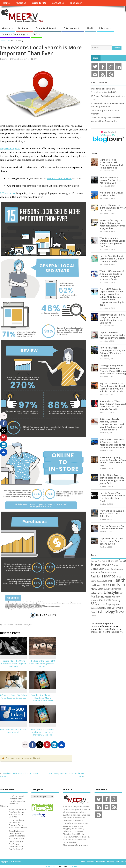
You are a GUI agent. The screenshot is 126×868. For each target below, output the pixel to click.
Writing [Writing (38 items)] (94, 615)
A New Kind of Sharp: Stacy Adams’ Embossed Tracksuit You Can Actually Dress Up (113, 405)
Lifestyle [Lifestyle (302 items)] (111, 592)
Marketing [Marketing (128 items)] (98, 596)
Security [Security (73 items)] (116, 600)
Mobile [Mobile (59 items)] (108, 597)
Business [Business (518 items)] (99, 564)
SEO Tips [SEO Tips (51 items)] (101, 604)
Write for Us (39, 3)
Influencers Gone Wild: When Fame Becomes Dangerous (13, 697)
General (6, 28)
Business (23, 28)
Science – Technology (14, 34)
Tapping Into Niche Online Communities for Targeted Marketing (14, 664)
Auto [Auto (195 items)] (122, 560)
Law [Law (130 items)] (93, 593)
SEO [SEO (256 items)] (94, 604)
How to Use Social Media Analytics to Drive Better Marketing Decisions (43, 732)
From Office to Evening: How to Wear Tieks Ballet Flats (112, 513)
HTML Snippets (51, 866)
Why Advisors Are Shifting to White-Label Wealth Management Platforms (112, 242)
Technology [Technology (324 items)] (105, 611)
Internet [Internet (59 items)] (117, 589)
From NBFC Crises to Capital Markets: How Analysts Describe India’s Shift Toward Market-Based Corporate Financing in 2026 (112, 297)
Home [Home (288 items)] (121, 584)
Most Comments (99, 82)
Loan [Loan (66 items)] (121, 593)
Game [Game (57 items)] (94, 581)
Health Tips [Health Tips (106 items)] (108, 585)
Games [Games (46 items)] (100, 581)
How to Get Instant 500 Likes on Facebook (13, 731)
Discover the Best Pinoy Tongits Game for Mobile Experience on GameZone (112, 319)
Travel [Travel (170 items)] (120, 611)
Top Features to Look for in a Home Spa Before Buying (111, 541)
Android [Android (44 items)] (94, 561)
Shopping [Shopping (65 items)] (110, 604)
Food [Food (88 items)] (119, 577)
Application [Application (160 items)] (110, 561)
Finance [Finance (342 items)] (109, 576)
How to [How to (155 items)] (96, 588)
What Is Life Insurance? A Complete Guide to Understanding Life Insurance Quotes (112, 275)
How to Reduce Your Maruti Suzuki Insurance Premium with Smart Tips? (112, 497)
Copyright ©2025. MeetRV (11, 862)
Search (26, 625)
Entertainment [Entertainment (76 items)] (109, 572)
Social (96, 58)
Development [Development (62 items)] (117, 569)
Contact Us (58, 3)
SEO (35, 34)
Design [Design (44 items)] (107, 569)
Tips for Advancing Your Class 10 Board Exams (112, 527)
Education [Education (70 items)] (96, 572)
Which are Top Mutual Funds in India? (111, 194)
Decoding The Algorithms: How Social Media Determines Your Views (43, 698)
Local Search (8, 625)
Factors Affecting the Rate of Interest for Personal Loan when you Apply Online (112, 224)
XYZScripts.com (75, 866)
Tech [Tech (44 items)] (93, 612)
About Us (21, 3)
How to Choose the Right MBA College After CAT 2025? (113, 208)
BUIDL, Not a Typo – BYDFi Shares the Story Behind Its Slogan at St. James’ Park (112, 479)
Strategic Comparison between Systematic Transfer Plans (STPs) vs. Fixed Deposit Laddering (113, 369)
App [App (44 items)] (100, 561)
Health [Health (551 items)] (119, 580)
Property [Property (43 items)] (94, 600)
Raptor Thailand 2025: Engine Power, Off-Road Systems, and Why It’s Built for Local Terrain (112, 387)
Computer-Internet (46, 28)
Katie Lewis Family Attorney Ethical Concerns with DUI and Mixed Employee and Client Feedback (112, 424)
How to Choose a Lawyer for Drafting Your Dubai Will (110, 180)
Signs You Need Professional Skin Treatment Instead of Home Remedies (111, 164)
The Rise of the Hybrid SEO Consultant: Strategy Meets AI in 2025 (43, 664)
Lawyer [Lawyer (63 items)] (100, 593)
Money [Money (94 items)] (116, 597)
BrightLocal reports (10, 148)
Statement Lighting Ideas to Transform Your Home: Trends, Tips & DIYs (113, 461)
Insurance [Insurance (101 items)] (107, 589)
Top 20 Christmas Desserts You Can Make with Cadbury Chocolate (112, 335)
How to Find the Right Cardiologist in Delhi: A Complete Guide (112, 259)
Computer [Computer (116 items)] (97, 569)
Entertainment (71, 28)
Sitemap (111, 862)
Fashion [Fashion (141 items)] (96, 576)
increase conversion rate (59, 178)
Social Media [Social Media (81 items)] (104, 608)
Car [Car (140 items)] (110, 565)
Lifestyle (104, 28)
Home (6, 3)
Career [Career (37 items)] (116, 565)
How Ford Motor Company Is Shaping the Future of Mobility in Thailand (113, 352)
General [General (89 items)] (108, 581)
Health (91, 28)
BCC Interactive (8, 193)
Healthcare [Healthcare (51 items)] (95, 585)
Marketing (18, 625)
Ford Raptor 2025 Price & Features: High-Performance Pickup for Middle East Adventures (112, 443)
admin (5, 59)
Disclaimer (76, 3)
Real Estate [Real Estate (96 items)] (105, 600)
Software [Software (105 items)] (117, 608)
